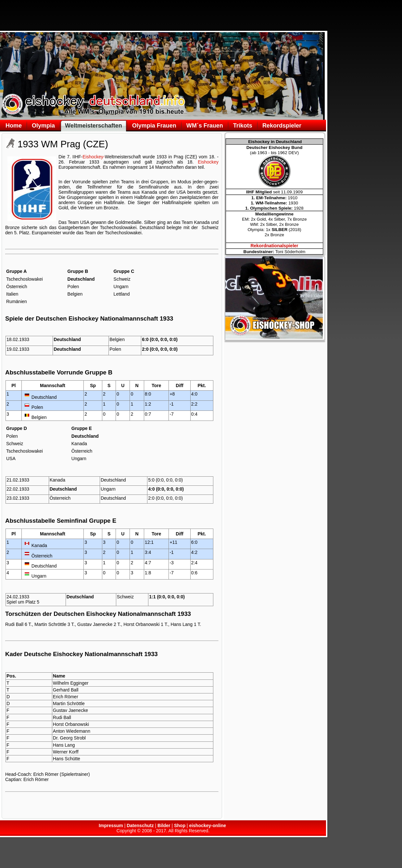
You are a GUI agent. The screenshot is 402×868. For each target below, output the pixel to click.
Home (14, 126)
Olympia (43, 126)
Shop (180, 825)
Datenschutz (140, 825)
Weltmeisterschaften (94, 126)
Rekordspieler (282, 126)
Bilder (164, 825)
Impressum (111, 825)
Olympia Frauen (154, 126)
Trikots (243, 126)
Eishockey (208, 162)
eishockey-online (207, 825)
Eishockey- (94, 157)
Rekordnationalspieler (274, 246)
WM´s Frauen (205, 126)
